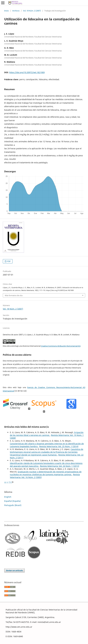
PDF (9, 261)
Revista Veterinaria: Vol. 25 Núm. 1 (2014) (59, 446)
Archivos (16, 11)
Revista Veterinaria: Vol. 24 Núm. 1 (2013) (60, 466)
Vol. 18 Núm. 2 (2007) (32, 11)
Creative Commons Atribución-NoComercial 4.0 (61, 346)
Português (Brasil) (13, 505)
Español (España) (12, 501)
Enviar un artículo (14, 570)
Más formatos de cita (14, 295)
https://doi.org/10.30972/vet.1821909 (27, 72)
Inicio (6, 11)
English (8, 497)
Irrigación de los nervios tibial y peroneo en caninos (47, 434)
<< (5, 482)
